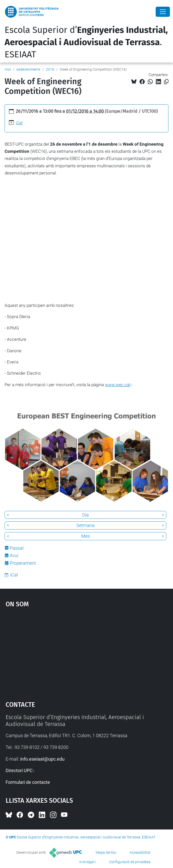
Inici (8, 69)
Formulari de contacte (28, 782)
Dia (85, 515)
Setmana (85, 525)
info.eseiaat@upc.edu (42, 759)
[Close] (163, 12)
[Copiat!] (166, 82)
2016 (50, 69)
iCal (19, 123)
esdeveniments (28, 69)
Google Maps (87, 652)
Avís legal (86, 862)
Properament (23, 563)
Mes (85, 536)
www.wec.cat (118, 385)
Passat (17, 548)
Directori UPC (19, 770)
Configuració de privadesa (130, 862)
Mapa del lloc (106, 852)
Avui (14, 555)
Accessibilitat (140, 852)
